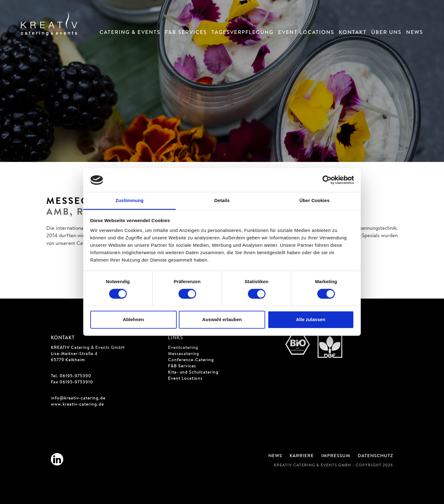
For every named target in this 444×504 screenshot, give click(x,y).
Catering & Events (130, 33)
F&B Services (186, 33)
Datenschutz (375, 456)
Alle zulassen (311, 319)
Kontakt (353, 33)
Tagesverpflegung (243, 33)
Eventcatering (183, 348)
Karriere (302, 456)
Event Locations (306, 33)
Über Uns (386, 33)
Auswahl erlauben (222, 319)
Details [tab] (222, 200)
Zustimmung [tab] (130, 200)
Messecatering (184, 354)
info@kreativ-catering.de (78, 399)
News (415, 33)
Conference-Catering (191, 360)
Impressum (336, 456)
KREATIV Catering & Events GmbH (88, 348)
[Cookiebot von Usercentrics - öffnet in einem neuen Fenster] (327, 180)
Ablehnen (133, 319)
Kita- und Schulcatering (193, 373)
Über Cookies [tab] (314, 200)
